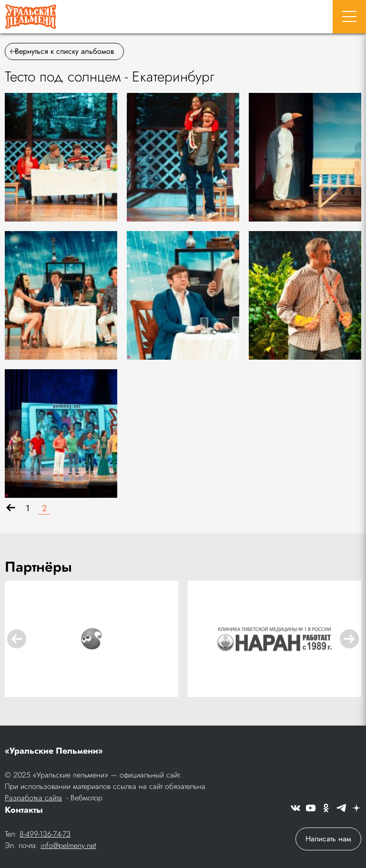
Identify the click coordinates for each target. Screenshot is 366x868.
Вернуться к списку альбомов (62, 51)
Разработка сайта (33, 798)
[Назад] (11, 509)
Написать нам (328, 839)
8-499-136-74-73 (45, 834)
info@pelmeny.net (68, 845)
